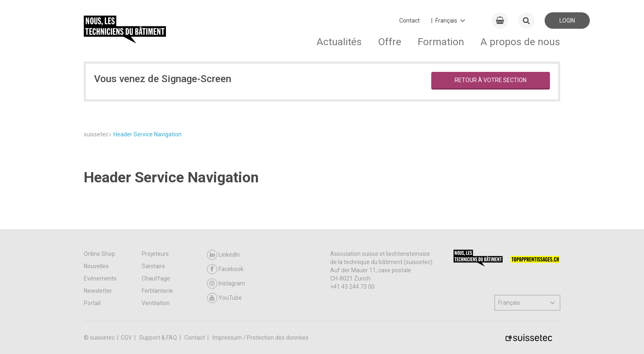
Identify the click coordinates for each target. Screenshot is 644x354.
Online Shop (99, 254)
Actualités (339, 42)
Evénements (100, 278)
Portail (92, 303)
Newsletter (98, 291)
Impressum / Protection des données (260, 338)
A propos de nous (520, 42)
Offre (390, 42)
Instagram (226, 284)
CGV (127, 338)
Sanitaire (153, 266)
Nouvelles (96, 266)
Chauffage (156, 278)
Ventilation (156, 303)
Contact (409, 21)
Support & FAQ (159, 338)
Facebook (225, 269)
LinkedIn (223, 255)
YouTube (224, 298)
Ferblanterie (157, 291)
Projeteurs (155, 254)
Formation (441, 42)
